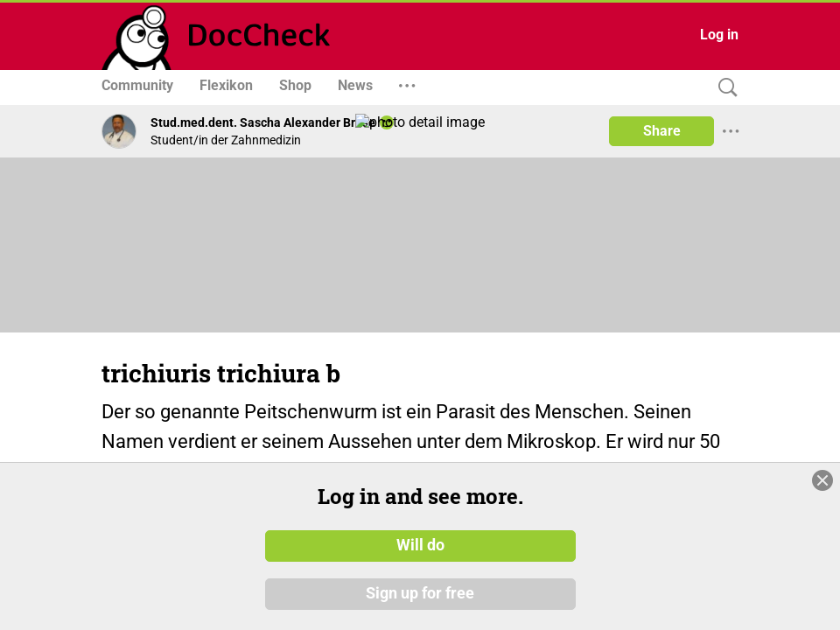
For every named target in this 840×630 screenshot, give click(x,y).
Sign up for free (420, 594)
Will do (420, 545)
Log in (719, 35)
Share (662, 131)
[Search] (724, 88)
